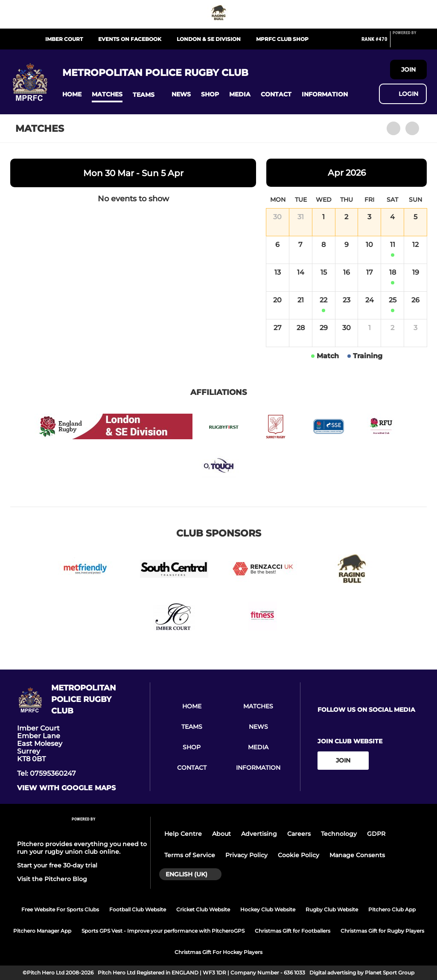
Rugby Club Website (332, 909)
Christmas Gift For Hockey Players (218, 952)
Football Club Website (138, 909)
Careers (299, 834)
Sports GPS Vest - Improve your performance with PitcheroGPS (163, 931)
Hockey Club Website (268, 909)
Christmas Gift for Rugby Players (382, 931)
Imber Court (64, 39)
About (221, 834)
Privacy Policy (246, 855)
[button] (72, 94)
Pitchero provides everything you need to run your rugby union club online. (82, 848)
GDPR (376, 834)
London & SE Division (209, 39)
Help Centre (183, 834)
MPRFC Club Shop (282, 39)
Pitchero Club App (392, 909)
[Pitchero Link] (410, 43)
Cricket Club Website (203, 909)
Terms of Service (190, 855)
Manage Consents (357, 855)
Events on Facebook (130, 39)
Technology (339, 834)
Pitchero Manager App (42, 931)
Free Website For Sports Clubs (60, 909)
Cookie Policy (299, 855)
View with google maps (66, 788)
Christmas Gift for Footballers (293, 931)
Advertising (259, 834)
